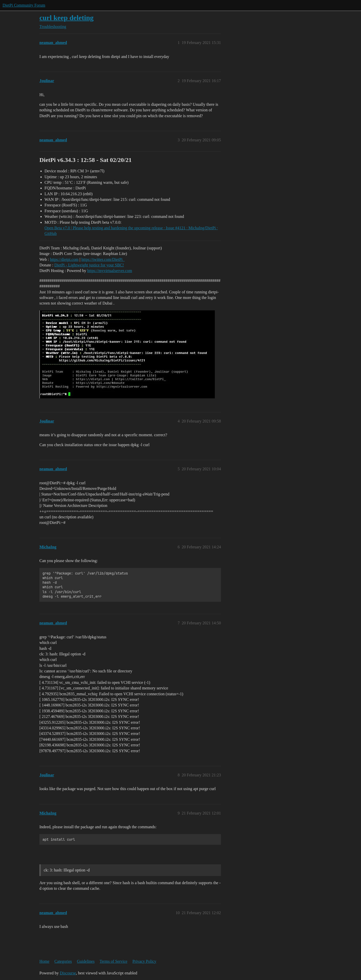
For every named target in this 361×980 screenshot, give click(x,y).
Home (44, 961)
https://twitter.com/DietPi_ (103, 259)
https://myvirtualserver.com (110, 271)
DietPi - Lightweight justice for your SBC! (89, 265)
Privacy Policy (144, 961)
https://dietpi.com (64, 259)
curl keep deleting (66, 18)
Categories (63, 961)
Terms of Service (114, 961)
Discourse (68, 973)
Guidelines (86, 961)
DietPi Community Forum (24, 5)
